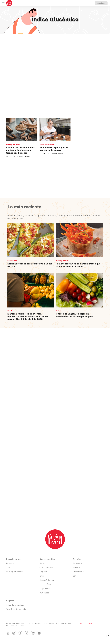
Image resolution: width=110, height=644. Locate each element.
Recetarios (12, 261)
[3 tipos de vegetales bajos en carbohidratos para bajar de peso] (79, 290)
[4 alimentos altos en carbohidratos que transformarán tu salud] (79, 240)
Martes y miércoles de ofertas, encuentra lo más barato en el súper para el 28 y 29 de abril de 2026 (28, 316)
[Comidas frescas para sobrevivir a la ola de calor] (31, 240)
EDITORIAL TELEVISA (83, 624)
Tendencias (12, 311)
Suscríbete (101, 3)
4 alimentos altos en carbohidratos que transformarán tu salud (78, 265)
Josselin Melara (57, 154)
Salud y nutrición (13, 145)
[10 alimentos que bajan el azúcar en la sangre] (55, 130)
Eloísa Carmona (24, 156)
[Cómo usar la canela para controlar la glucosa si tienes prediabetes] (22, 130)
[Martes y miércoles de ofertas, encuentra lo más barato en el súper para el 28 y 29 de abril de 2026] (31, 290)
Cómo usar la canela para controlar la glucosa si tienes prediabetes (20, 150)
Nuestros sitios (47, 559)
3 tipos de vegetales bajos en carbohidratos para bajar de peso (75, 315)
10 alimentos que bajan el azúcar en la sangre (54, 149)
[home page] (9, 3)
